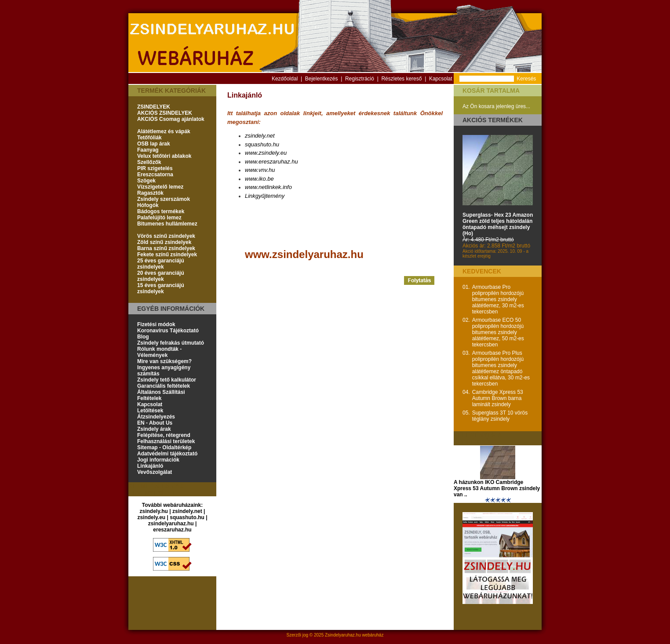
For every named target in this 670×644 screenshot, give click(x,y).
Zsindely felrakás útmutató (171, 343)
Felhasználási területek (166, 441)
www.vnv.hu (260, 170)
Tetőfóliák (149, 138)
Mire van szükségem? (164, 361)
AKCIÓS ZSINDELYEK (165, 113)
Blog (143, 337)
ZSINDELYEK (154, 107)
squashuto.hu (187, 517)
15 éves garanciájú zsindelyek (161, 288)
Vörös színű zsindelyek (166, 236)
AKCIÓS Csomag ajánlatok (171, 119)
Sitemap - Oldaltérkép (164, 448)
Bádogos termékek (161, 211)
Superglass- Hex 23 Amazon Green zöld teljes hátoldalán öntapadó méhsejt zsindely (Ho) (498, 224)
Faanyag (148, 150)
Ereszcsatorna (155, 175)
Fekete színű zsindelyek (167, 255)
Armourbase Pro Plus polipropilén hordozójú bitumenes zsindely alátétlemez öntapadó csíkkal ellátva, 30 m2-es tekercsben (501, 368)
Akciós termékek (493, 120)
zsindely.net (187, 511)
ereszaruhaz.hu (172, 530)
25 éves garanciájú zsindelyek (161, 264)
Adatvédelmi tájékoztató (167, 454)
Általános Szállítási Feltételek (161, 395)
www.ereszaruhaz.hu (271, 162)
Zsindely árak (154, 429)
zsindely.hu (154, 511)
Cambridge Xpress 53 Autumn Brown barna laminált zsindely (498, 398)
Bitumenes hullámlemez (167, 224)
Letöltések (150, 411)
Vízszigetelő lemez (160, 187)
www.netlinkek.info (268, 187)
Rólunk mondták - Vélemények (159, 352)
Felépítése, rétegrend (164, 435)
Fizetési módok (156, 324)
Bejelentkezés (322, 79)
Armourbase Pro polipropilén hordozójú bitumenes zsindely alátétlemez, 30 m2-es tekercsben (498, 299)
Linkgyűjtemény (265, 196)
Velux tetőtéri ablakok (164, 156)
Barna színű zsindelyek (166, 248)
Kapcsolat (441, 79)
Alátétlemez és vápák (164, 131)
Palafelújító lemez (159, 218)
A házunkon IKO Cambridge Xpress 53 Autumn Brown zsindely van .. (497, 488)
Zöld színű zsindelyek (164, 242)
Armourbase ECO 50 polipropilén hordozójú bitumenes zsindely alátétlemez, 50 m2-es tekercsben (498, 332)
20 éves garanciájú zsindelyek (161, 276)
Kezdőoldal (285, 79)
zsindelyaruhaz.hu (171, 524)
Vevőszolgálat (155, 472)
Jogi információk (158, 460)
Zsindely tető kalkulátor (167, 380)
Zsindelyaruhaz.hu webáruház (354, 635)
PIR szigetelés (155, 168)
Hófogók (148, 205)
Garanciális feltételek (164, 386)
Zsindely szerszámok (164, 199)
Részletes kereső (401, 79)
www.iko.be (259, 179)
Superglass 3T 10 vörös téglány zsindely (500, 416)
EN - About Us (155, 423)
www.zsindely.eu (266, 153)
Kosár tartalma (491, 91)
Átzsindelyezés (156, 417)
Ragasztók (150, 193)
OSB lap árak (154, 144)
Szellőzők (149, 162)
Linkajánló (150, 466)
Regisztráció (360, 79)
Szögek (146, 181)
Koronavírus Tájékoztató (168, 331)
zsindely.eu (151, 517)
